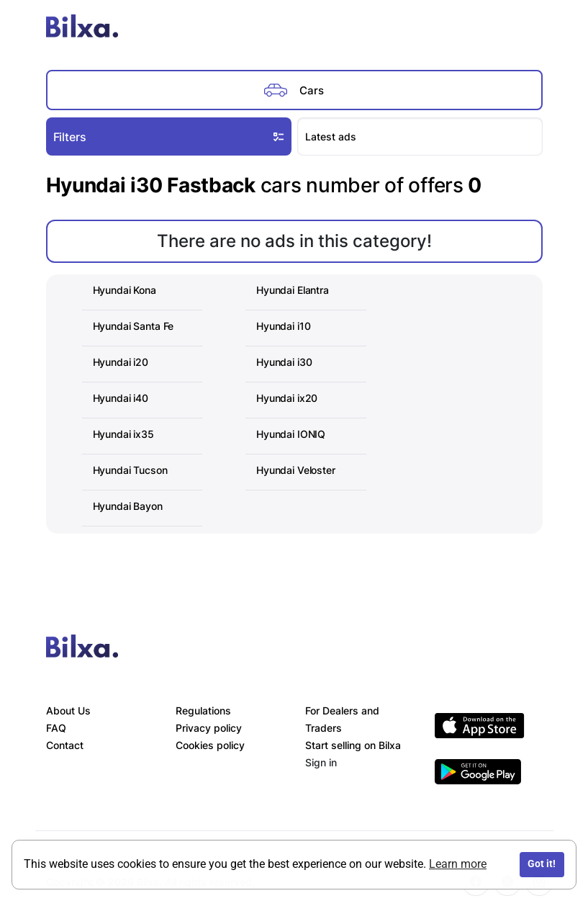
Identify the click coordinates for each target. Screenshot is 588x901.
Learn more (458, 864)
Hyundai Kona (125, 290)
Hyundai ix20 (287, 398)
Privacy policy (209, 728)
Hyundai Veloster (296, 470)
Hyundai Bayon (128, 506)
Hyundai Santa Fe (134, 326)
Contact (65, 745)
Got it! (542, 864)
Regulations (203, 711)
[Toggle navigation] (528, 29)
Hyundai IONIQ (291, 434)
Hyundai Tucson (130, 470)
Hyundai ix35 (123, 434)
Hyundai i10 (283, 326)
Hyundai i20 (121, 362)
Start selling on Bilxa (353, 745)
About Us (68, 711)
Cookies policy (210, 745)
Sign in (321, 762)
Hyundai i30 (284, 362)
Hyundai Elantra (293, 290)
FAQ (56, 728)
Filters (170, 136)
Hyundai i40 (121, 398)
